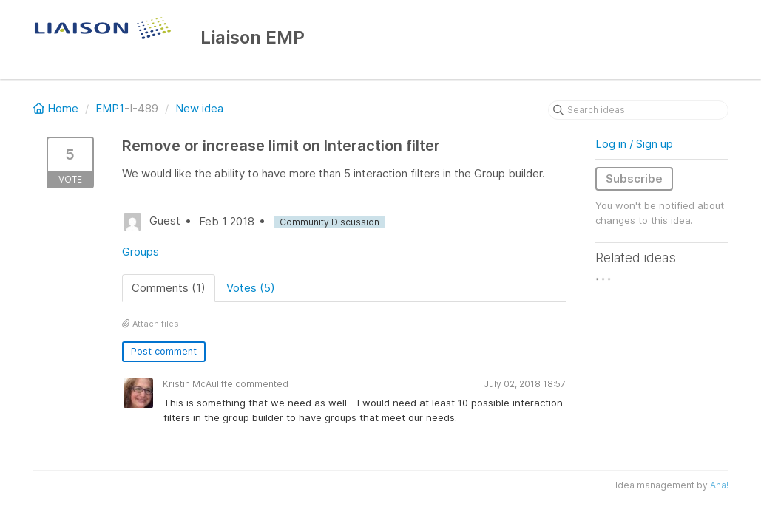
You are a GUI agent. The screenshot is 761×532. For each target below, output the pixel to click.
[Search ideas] (638, 110)
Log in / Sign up (634, 144)
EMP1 (110, 108)
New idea (199, 108)
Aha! (719, 485)
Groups (141, 252)
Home (57, 108)
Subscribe (634, 178)
